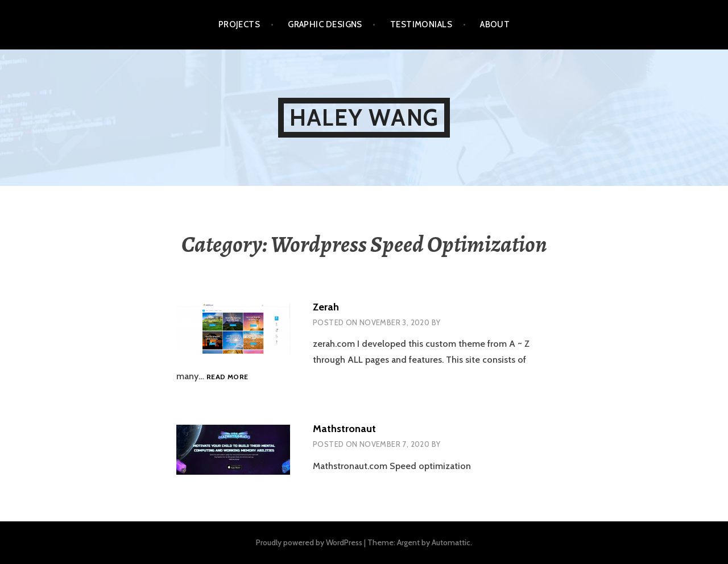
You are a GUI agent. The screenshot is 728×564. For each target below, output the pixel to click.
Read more (227, 377)
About (495, 24)
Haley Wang (364, 117)
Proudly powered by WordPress (309, 542)
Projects (239, 24)
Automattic (451, 542)
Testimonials (421, 24)
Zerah (326, 307)
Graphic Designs (325, 24)
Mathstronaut (344, 429)
